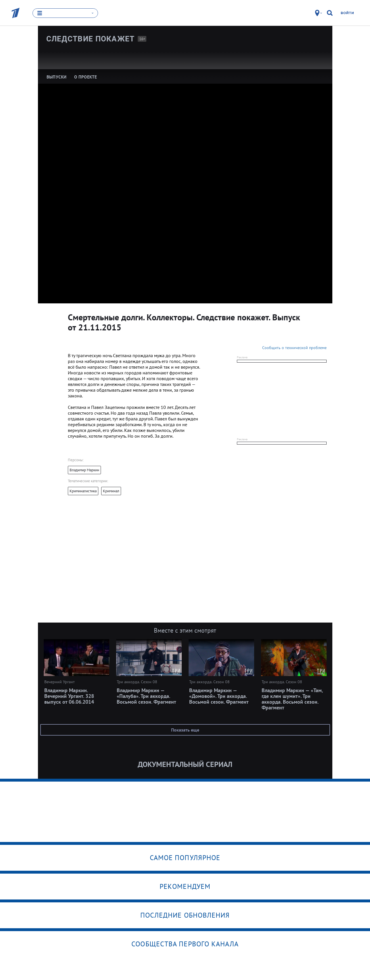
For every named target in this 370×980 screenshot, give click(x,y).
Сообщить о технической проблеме (294, 348)
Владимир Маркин (84, 470)
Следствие (91, 39)
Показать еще (185, 730)
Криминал (111, 491)
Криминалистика (83, 491)
